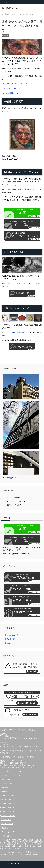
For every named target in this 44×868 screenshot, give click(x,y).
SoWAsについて (11, 478)
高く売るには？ (7, 824)
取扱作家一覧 (31, 276)
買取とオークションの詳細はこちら (16, 84)
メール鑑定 (6, 792)
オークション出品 (8, 796)
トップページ (6, 779)
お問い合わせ (6, 836)
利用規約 (29, 854)
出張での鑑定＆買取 (9, 800)
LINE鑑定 (5, 788)
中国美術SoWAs (10, 8)
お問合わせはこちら (14, 771)
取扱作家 (5, 35)
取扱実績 (8, 643)
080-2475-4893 (12, 763)
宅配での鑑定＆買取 (9, 808)
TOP (11, 14)
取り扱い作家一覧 (8, 816)
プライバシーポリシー (10, 832)
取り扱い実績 (6, 820)
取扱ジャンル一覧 (18, 332)
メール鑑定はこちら (10, 93)
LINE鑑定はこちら (10, 88)
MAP (36, 738)
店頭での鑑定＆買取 (9, 804)
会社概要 (5, 828)
